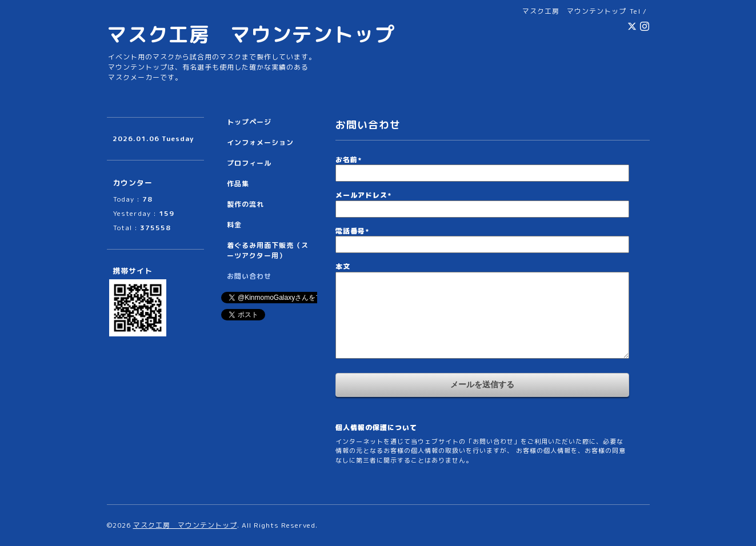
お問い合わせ (249, 276)
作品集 (238, 184)
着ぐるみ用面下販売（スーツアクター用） (268, 250)
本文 (343, 266)
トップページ (249, 122)
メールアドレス (363, 195)
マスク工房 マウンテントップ (251, 34)
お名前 (349, 160)
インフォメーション (260, 142)
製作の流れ (245, 204)
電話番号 (352, 231)
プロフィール (249, 163)
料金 (234, 225)
